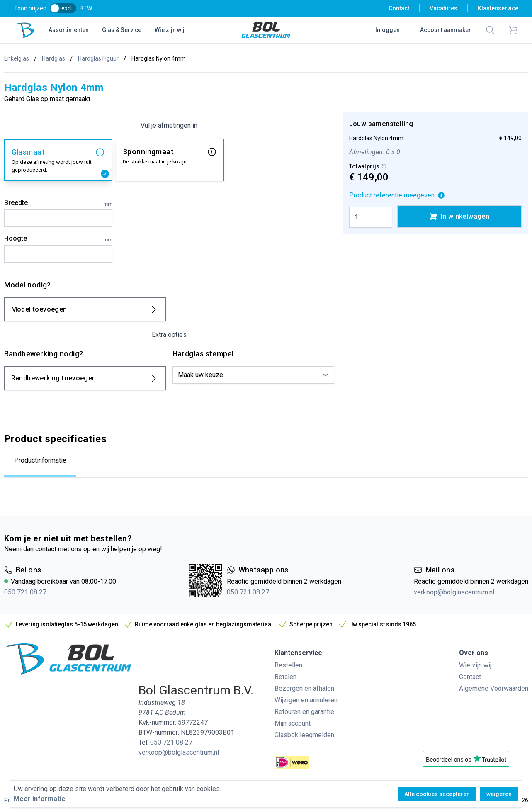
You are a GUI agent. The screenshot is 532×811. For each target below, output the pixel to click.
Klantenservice (498, 8)
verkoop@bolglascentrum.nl (454, 592)
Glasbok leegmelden (304, 735)
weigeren (499, 794)
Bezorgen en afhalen (304, 688)
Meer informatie (40, 799)
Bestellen (288, 665)
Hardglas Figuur (98, 58)
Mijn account (293, 723)
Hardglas (53, 58)
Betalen (285, 677)
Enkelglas (17, 58)
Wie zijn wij (170, 30)
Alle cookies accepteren (437, 794)
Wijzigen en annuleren (306, 700)
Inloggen (387, 30)
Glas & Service (122, 30)
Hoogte (58, 239)
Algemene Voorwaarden (494, 688)
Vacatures (443, 8)
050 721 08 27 (25, 592)
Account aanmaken (446, 30)
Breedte (58, 203)
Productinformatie (40, 460)
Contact (399, 8)
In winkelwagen (459, 217)
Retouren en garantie (304, 712)
